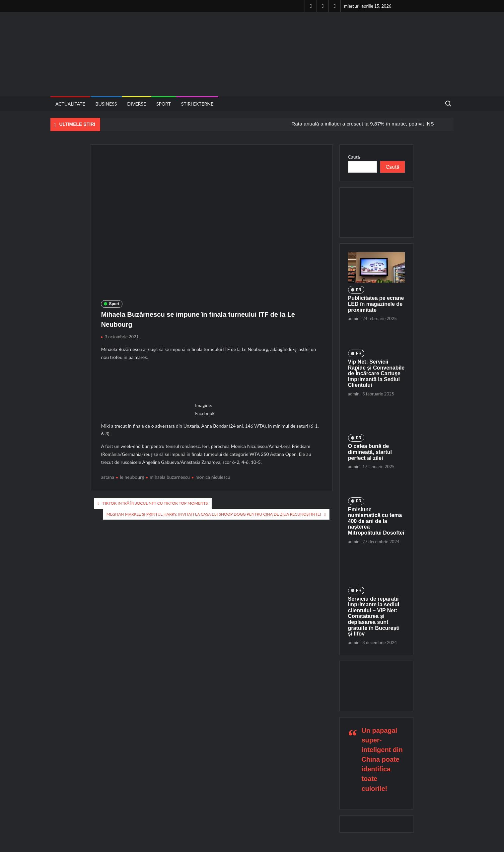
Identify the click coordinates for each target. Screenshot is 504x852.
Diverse (137, 104)
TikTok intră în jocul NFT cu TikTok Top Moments (155, 503)
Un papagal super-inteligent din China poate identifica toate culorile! (382, 760)
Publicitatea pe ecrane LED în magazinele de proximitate (376, 304)
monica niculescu (213, 477)
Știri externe (197, 104)
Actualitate (70, 104)
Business (106, 104)
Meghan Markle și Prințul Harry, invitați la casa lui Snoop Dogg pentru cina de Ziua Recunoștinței (214, 514)
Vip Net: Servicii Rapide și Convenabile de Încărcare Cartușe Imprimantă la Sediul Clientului (376, 373)
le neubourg (132, 477)
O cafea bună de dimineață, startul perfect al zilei (370, 452)
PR (359, 290)
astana (108, 477)
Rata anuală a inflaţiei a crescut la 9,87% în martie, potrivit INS (362, 124)
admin (354, 318)
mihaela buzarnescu (170, 477)
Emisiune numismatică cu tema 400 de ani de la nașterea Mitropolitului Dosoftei (376, 521)
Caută (354, 157)
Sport (164, 104)
